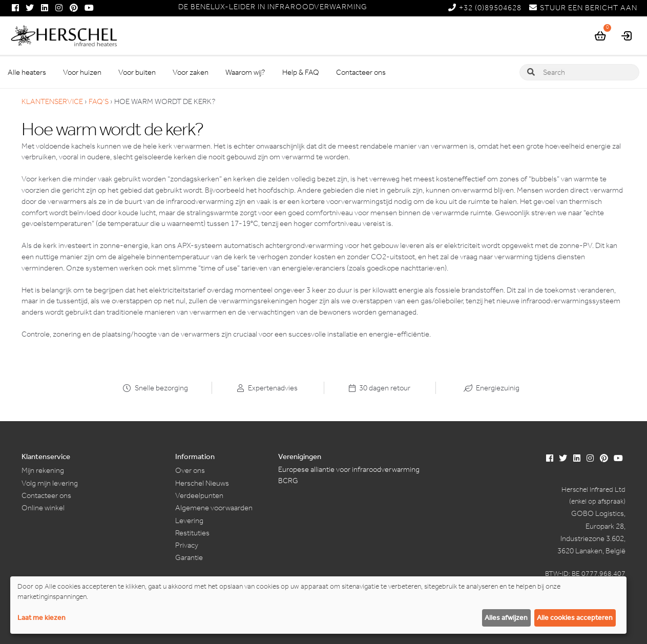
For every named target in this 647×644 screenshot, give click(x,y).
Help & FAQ (301, 72)
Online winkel (43, 508)
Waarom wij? (245, 72)
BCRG (288, 481)
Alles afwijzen (506, 618)
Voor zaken (191, 72)
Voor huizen (82, 72)
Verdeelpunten (199, 495)
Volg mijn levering (50, 483)
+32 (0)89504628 (485, 8)
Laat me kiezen (41, 618)
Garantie (189, 557)
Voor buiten (137, 72)
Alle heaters (27, 72)
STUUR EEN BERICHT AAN (583, 8)
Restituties (192, 533)
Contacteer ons (361, 72)
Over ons (190, 470)
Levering (189, 521)
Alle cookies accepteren (575, 618)
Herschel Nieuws (202, 483)
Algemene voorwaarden (214, 508)
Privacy (187, 545)
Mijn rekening (43, 470)
